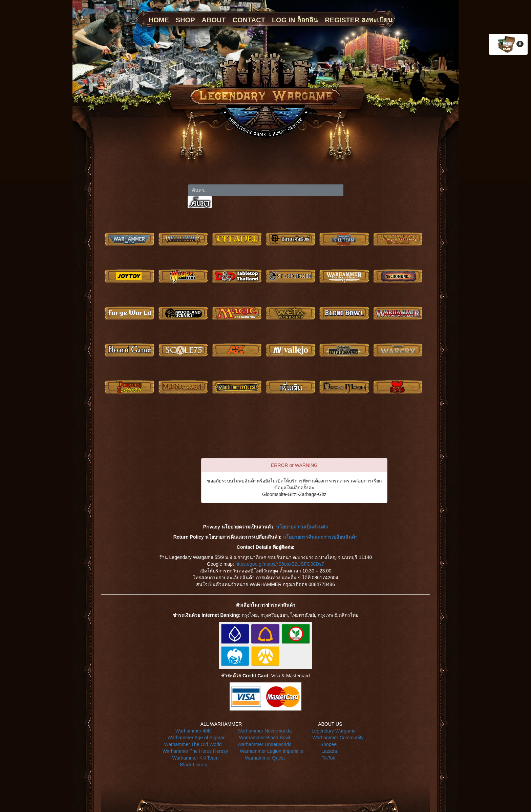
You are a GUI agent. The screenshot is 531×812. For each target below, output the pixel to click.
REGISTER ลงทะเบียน (359, 20)
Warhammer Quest (265, 758)
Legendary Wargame (334, 731)
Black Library (194, 765)
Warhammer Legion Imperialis (271, 751)
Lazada (329, 751)
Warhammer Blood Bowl (264, 738)
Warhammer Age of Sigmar (196, 738)
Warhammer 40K (193, 731)
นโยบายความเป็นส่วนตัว (302, 527)
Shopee (328, 744)
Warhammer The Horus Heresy (195, 751)
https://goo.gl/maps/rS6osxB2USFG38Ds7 (280, 564)
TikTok (328, 758)
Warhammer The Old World (193, 744)
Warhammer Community (338, 738)
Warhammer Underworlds (264, 744)
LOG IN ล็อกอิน (295, 20)
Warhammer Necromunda (265, 731)
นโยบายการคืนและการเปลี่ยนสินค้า (320, 537)
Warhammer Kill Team (195, 758)
